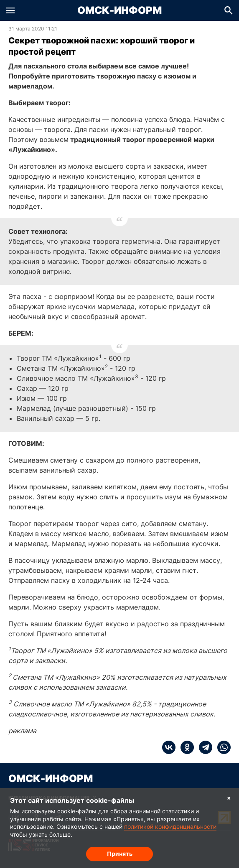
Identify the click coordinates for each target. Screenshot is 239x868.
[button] (10, 10)
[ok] (185, 747)
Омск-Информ (119, 10)
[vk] (169, 747)
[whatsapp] (221, 747)
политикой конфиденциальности (170, 826)
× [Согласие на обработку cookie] (229, 798)
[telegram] (203, 747)
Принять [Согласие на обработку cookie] (120, 854)
